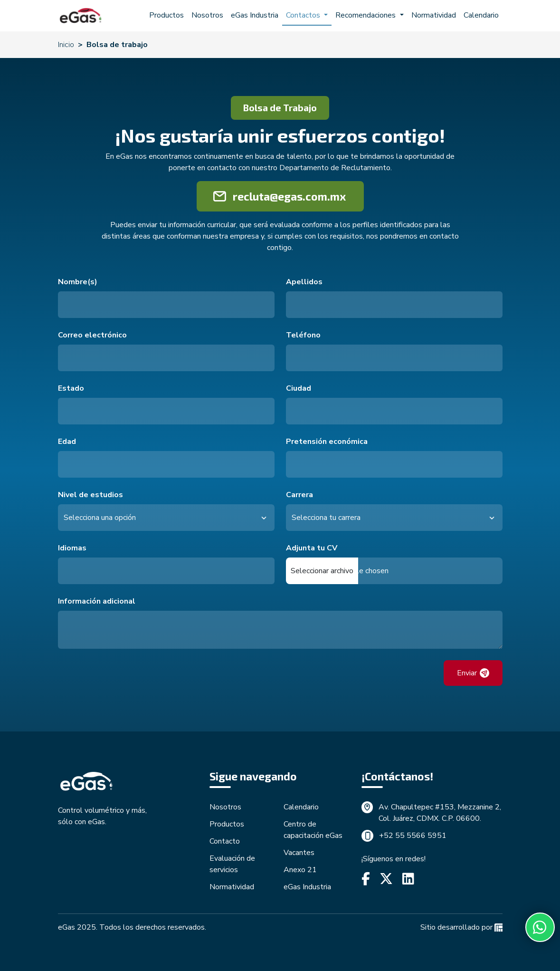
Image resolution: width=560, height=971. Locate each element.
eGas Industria (255, 15)
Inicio (66, 45)
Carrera (299, 495)
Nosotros (207, 15)
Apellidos (304, 282)
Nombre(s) (78, 282)
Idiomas (72, 548)
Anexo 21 (300, 870)
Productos (166, 15)
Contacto (225, 841)
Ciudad (299, 388)
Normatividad (434, 15)
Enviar (473, 673)
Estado (71, 388)
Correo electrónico (92, 335)
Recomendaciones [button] (366, 15)
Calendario (481, 15)
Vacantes (299, 853)
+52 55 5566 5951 (413, 836)
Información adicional (97, 601)
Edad (67, 442)
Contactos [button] (304, 15)
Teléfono (303, 335)
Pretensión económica (327, 442)
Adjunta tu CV (312, 548)
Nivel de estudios (90, 495)
